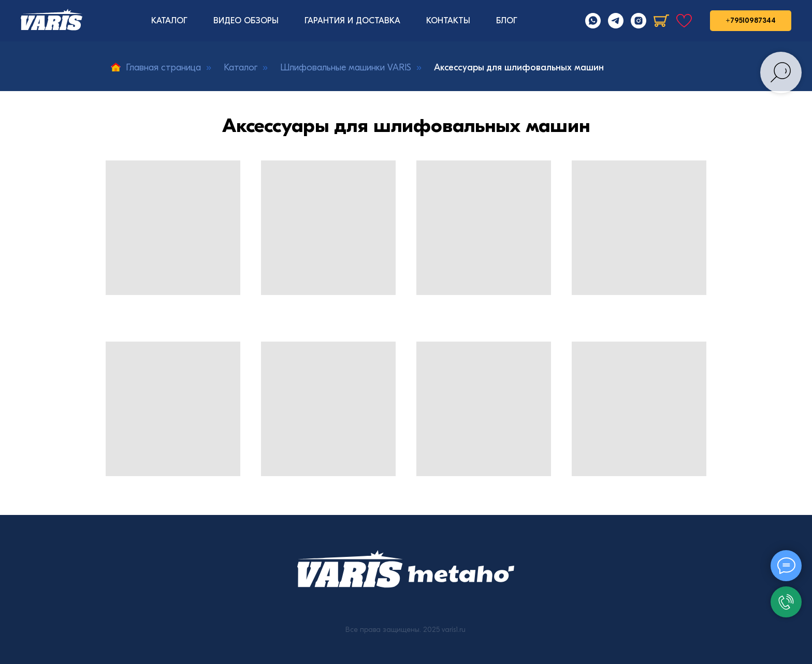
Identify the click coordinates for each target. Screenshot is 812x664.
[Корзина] (661, 21)
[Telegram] (616, 21)
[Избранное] (684, 21)
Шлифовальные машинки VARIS (346, 68)
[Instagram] (639, 21)
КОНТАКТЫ (448, 21)
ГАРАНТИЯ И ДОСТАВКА (352, 21)
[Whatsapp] (593, 21)
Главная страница (156, 68)
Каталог (241, 68)
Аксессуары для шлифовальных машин (519, 68)
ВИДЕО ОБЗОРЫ (246, 21)
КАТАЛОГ (169, 21)
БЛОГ (507, 21)
